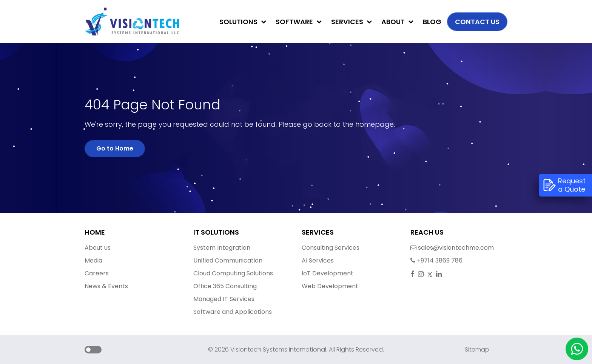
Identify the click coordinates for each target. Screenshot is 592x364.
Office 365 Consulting (225, 286)
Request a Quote (564, 185)
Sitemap (477, 349)
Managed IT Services (224, 299)
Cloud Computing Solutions (233, 273)
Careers (97, 273)
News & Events (106, 286)
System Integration (222, 248)
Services (351, 22)
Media (93, 260)
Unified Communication (228, 260)
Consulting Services (331, 248)
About (397, 22)
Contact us (477, 22)
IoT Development (328, 273)
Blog (432, 22)
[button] (86, 350)
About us (98, 248)
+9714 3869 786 (432, 260)
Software (299, 22)
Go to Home (115, 148)
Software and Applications (233, 312)
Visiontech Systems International (277, 349)
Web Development (330, 286)
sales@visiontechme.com (432, 248)
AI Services (318, 260)
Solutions (243, 22)
